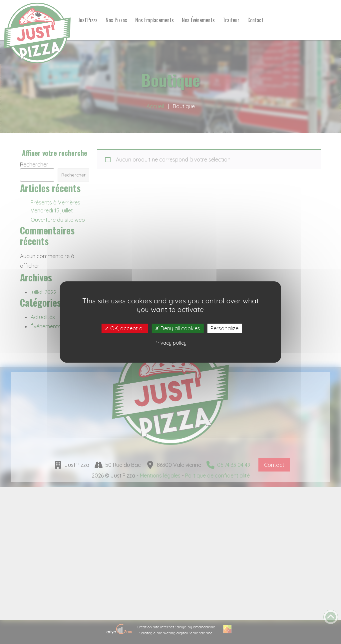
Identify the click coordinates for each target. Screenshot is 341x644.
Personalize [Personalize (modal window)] (224, 328)
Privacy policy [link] (170, 343)
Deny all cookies (177, 328)
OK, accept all (125, 328)
